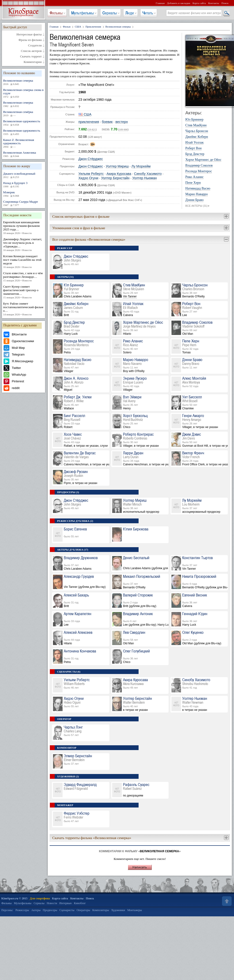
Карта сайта (199, 3)
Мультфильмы (82, 13)
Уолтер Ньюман (145, 178)
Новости (52, 903)
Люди (130, 13)
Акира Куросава (119, 174)
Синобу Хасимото (148, 174)
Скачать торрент (31, 56)
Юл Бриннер (194, 120)
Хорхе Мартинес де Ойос (203, 160)
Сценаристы (67, 910)
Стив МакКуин (196, 125)
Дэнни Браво (194, 200)
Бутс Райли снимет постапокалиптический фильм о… (23, 309)
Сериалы (110, 13)
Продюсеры (50, 910)
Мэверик (23, 194)
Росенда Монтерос (199, 171)
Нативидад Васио (198, 189)
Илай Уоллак (194, 143)
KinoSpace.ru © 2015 (15, 898)
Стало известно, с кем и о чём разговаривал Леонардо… (23, 277)
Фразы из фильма (30, 40)
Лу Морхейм (141, 166)
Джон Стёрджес (91, 159)
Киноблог (80, 903)
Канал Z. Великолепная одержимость (23, 143)
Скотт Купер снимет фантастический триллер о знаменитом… (23, 292)
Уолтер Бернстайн (115, 178)
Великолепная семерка (23, 82)
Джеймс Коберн (197, 137)
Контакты (214, 3)
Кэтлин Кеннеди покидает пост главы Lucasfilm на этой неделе (23, 262)
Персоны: (7, 910)
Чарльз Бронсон (197, 131)
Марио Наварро (197, 194)
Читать (148, 13)
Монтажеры (135, 910)
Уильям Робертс (91, 174)
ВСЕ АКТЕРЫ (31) (198, 206)
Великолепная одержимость (23, 123)
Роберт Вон (193, 148)
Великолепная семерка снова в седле (23, 93)
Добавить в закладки (178, 3)
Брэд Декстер (195, 154)
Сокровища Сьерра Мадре (23, 203)
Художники (118, 910)
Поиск (225, 3)
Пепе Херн (193, 183)
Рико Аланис (194, 177)
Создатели (35, 45)
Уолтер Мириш (117, 166)
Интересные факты (29, 34)
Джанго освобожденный (23, 175)
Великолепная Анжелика (23, 154)
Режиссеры (22, 910)
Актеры (36, 910)
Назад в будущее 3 (23, 185)
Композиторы (101, 910)
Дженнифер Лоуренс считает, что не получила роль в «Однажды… (23, 245)
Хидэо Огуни (88, 178)
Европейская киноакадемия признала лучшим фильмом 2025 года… (23, 228)
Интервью (65, 903)
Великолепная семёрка (23, 114)
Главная (160, 3)
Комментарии (33, 62)
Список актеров (31, 51)
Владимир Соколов (199, 166)
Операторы (83, 910)
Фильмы (56, 13)
